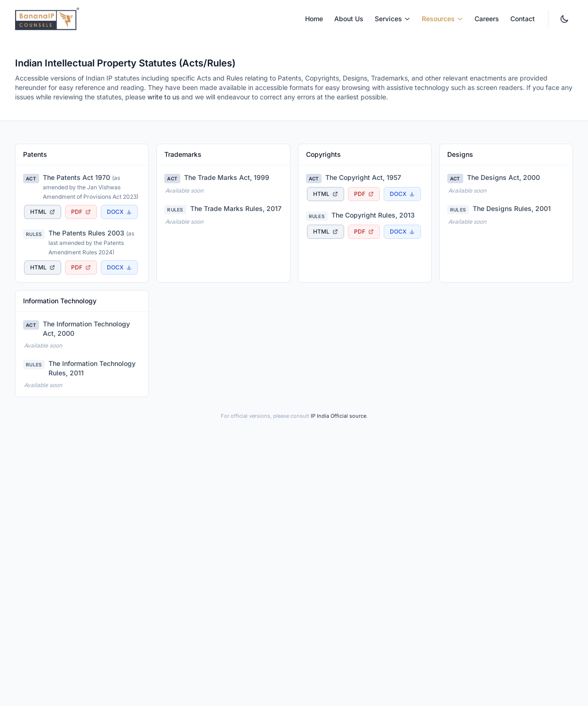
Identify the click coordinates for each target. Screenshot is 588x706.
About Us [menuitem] (349, 19)
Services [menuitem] (393, 19)
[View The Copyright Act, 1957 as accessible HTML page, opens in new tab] (326, 194)
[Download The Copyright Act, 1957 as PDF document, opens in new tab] (364, 194)
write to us (163, 97)
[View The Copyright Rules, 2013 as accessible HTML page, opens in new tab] (326, 232)
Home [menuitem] (314, 19)
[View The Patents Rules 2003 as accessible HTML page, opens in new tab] (43, 268)
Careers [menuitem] (487, 19)
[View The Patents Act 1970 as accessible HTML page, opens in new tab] (43, 212)
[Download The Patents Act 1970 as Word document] (119, 212)
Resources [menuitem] (443, 19)
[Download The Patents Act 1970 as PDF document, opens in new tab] (81, 212)
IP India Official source (338, 416)
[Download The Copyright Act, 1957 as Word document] (402, 194)
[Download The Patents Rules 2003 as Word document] (119, 268)
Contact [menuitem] (523, 19)
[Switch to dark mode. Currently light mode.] (564, 19)
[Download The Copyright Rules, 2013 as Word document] (402, 232)
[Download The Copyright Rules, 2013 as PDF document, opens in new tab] (364, 232)
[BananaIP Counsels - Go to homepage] (47, 19)
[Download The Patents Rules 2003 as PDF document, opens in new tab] (81, 268)
